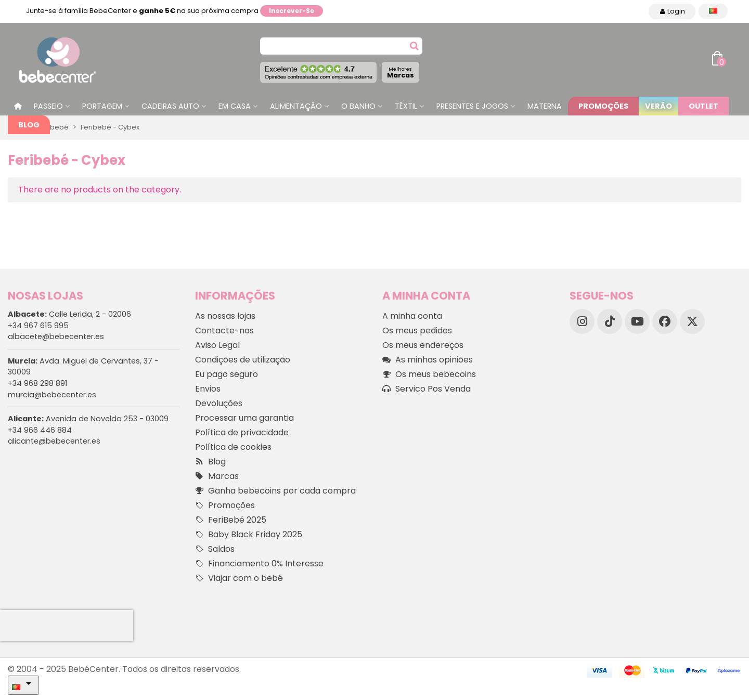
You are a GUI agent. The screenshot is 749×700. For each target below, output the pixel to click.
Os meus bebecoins (429, 374)
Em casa (235, 106)
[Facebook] (665, 321)
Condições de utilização (243, 360)
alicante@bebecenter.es (54, 441)
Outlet (703, 106)
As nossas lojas (225, 316)
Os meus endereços (423, 345)
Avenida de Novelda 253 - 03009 (88, 419)
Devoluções (219, 403)
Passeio (48, 106)
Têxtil (406, 106)
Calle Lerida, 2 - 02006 (69, 314)
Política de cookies (233, 447)
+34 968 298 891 (37, 383)
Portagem (102, 106)
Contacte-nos (224, 330)
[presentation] (67, 626)
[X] (692, 321)
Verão (658, 106)
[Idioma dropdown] (713, 11)
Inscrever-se (292, 11)
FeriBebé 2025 (231, 520)
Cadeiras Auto (170, 106)
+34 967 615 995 (38, 326)
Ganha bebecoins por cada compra (275, 491)
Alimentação (296, 106)
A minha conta (412, 316)
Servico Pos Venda (427, 389)
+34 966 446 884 (40, 430)
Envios (208, 389)
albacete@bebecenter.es (56, 336)
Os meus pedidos (417, 330)
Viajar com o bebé (239, 578)
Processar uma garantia (244, 418)
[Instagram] (582, 321)
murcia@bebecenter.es (52, 395)
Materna (545, 106)
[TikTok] (610, 321)
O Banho (358, 106)
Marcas (401, 73)
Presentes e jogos (472, 106)
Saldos (215, 549)
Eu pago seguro (227, 374)
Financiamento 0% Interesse (259, 564)
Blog (29, 125)
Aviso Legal (217, 345)
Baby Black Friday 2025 (249, 535)
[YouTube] (637, 321)
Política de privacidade (242, 432)
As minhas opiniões (428, 360)
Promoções (603, 106)
